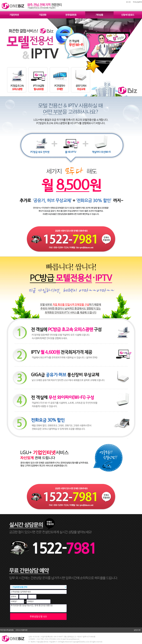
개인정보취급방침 (7, 630)
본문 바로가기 (0, 0)
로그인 (128, 2)
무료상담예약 (137, 2)
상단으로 (137, 630)
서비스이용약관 (21, 630)
